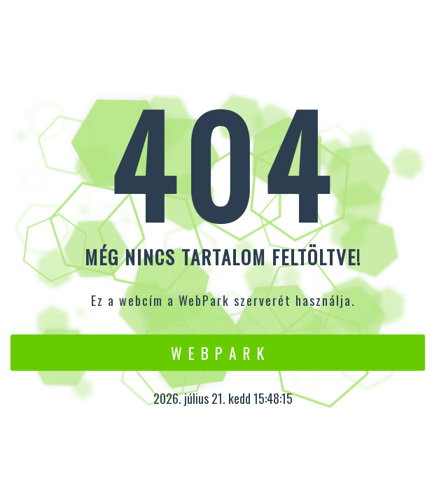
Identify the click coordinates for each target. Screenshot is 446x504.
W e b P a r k (218, 352)
